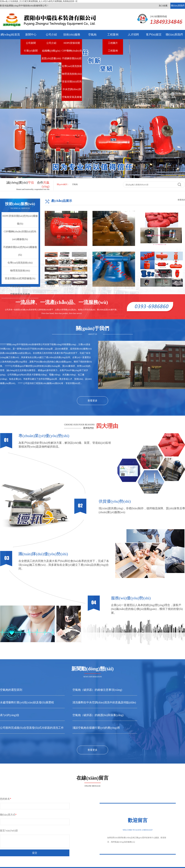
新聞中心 (31, 35)
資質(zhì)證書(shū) (51, 58)
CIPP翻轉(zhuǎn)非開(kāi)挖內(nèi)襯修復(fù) (72, 52)
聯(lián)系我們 (178, 6)
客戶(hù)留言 (154, 35)
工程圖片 (113, 43)
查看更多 (181, 200)
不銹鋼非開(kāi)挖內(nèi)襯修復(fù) (72, 60)
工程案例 (113, 35)
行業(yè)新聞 (31, 51)
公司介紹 (51, 35)
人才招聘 (133, 35)
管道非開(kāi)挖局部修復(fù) (72, 83)
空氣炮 (92, 35)
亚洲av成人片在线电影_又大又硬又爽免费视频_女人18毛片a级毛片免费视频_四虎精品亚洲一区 (39, 1)
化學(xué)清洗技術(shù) (72, 67)
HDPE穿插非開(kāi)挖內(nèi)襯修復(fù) (72, 44)
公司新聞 (31, 43)
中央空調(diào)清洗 (72, 91)
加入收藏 (163, 6)
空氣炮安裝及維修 (72, 97)
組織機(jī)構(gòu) (51, 51)
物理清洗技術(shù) (72, 74)
